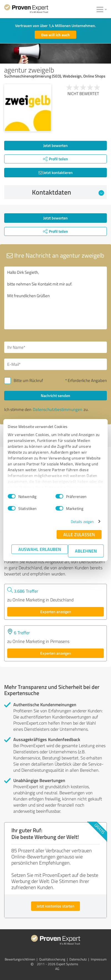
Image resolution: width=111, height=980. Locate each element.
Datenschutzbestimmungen (57, 409)
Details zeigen (82, 522)
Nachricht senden (56, 395)
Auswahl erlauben (40, 549)
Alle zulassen (79, 534)
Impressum (99, 959)
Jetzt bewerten (56, 145)
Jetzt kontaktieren (56, 172)
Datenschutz (78, 959)
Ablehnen (86, 551)
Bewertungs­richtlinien (20, 959)
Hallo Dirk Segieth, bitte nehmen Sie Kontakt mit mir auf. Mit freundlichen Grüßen (56, 298)
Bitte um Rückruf (28, 380)
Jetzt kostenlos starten (56, 906)
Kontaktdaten (68, 192)
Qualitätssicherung (52, 959)
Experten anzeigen (56, 612)
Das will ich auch (56, 35)
